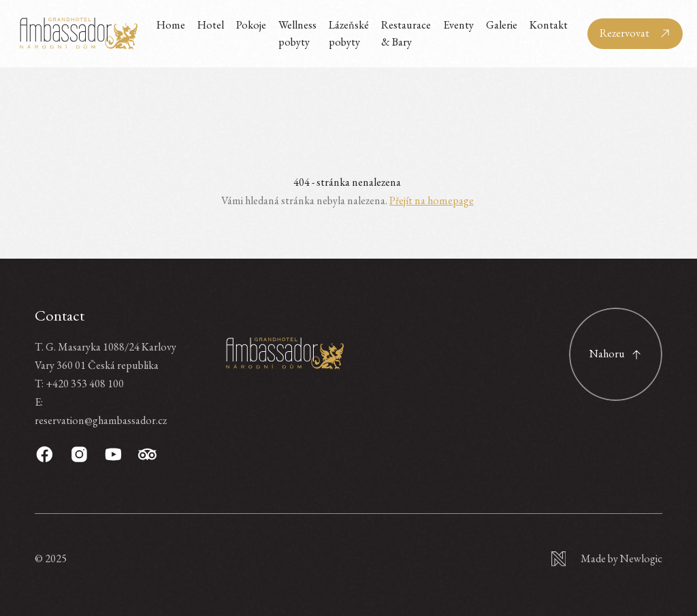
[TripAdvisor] (147, 454)
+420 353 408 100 (85, 384)
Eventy (458, 25)
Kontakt (549, 25)
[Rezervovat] (635, 34)
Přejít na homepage (432, 200)
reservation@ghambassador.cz (101, 420)
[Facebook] (45, 454)
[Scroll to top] (616, 354)
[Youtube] (113, 454)
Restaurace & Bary (406, 33)
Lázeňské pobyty (349, 33)
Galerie (502, 25)
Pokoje (251, 25)
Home (171, 25)
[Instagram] (79, 454)
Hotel (211, 25)
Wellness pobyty (297, 33)
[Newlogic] (607, 559)
